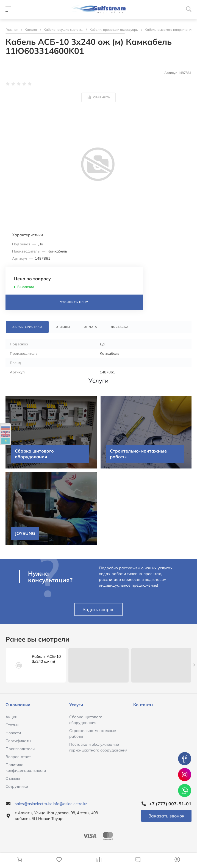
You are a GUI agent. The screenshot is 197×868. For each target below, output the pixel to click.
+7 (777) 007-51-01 (170, 804)
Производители (20, 749)
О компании (18, 705)
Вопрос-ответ (18, 757)
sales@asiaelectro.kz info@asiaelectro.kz (51, 804)
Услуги (76, 705)
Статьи (12, 725)
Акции (11, 717)
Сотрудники (17, 786)
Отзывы (13, 778)
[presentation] (194, 665)
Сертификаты (18, 741)
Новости (13, 733)
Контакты (143, 705)
